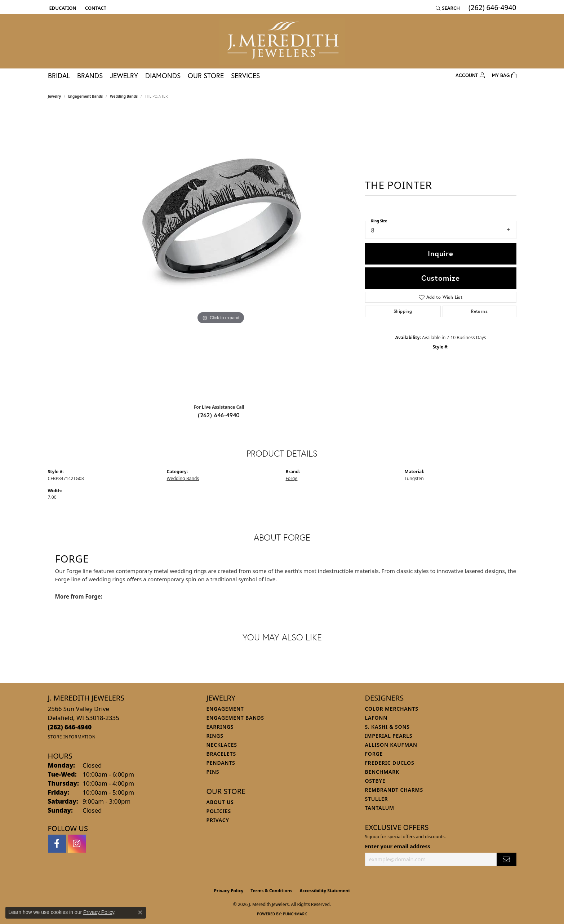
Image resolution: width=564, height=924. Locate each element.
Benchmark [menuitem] (382, 772)
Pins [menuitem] (213, 772)
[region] (221, 254)
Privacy (218, 820)
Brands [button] (90, 75)
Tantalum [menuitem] (380, 808)
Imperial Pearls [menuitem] (389, 736)
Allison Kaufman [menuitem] (391, 745)
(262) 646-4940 (219, 415)
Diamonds (163, 75)
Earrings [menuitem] (220, 727)
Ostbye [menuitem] (375, 781)
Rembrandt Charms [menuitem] (394, 790)
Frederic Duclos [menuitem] (390, 763)
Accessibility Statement (325, 891)
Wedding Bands (124, 96)
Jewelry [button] (124, 75)
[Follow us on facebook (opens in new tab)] (57, 844)
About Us (220, 802)
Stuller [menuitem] (377, 799)
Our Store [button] (206, 75)
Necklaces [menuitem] (222, 745)
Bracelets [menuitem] (221, 754)
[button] (62, 8)
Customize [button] (441, 278)
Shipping (403, 311)
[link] (95, 8)
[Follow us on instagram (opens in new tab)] (77, 844)
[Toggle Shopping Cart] (504, 76)
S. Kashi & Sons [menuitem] (387, 727)
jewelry (55, 96)
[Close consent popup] (140, 912)
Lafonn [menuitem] (376, 718)
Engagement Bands (85, 96)
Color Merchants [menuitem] (392, 709)
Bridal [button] (59, 75)
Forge (292, 478)
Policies (219, 811)
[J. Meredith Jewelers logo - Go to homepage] (282, 41)
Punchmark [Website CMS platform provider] (295, 914)
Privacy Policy (229, 891)
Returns (479, 311)
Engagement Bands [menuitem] (235, 718)
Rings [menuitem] (215, 736)
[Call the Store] (70, 727)
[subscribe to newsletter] (506, 859)
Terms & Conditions (271, 891)
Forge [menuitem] (374, 754)
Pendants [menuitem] (221, 763)
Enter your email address (398, 846)
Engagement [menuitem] (225, 709)
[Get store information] (72, 737)
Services (245, 75)
